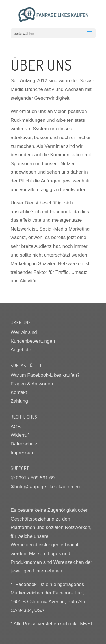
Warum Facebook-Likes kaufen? (45, 375)
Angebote (21, 350)
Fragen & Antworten (32, 384)
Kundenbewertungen (33, 341)
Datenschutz (24, 444)
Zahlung (19, 401)
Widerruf (20, 435)
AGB (16, 427)
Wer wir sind (24, 332)
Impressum (23, 453)
